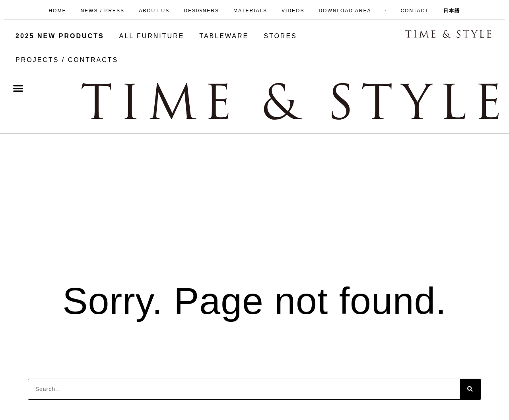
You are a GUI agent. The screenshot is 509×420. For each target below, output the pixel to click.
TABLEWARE (224, 36)
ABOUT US (154, 11)
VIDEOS (293, 11)
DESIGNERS (201, 11)
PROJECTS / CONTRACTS (67, 60)
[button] (18, 88)
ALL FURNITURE (152, 36)
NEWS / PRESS (102, 11)
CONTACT (415, 11)
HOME (57, 11)
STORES (280, 36)
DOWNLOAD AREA (345, 11)
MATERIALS (250, 11)
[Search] (470, 389)
